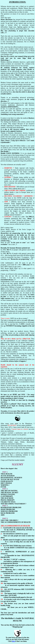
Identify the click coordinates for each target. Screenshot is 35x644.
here (14, 641)
